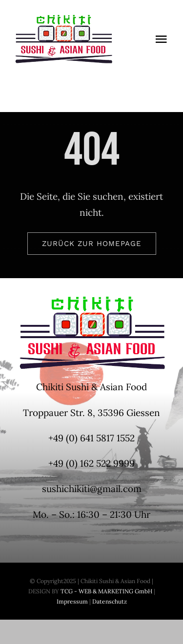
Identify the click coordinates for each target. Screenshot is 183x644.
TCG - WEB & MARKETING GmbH (106, 591)
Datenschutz (110, 601)
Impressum (72, 601)
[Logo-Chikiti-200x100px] (63, 19)
